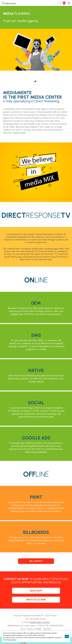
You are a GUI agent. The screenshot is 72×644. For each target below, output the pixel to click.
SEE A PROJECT (36, 561)
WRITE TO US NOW (36, 600)
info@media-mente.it (40, 622)
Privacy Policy (12, 640)
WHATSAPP (36, 591)
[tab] (35, 81)
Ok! (67, 636)
